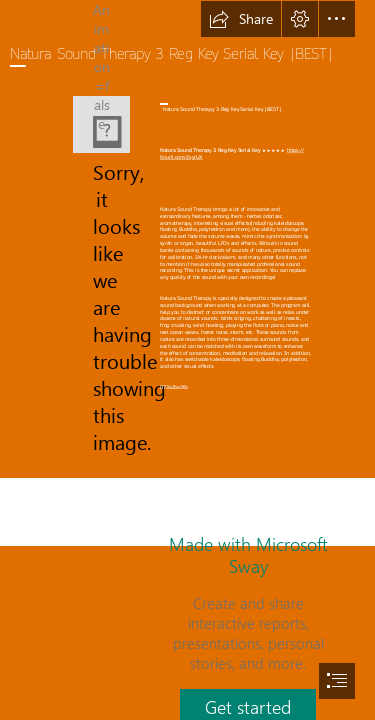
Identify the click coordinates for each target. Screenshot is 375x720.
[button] (241, 19)
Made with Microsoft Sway (248, 555)
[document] (187, 360)
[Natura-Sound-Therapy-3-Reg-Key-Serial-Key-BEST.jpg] (101, 124)
